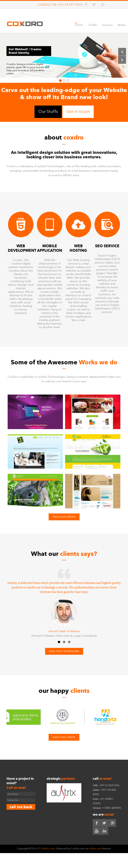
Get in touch (78, 112)
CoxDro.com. (48, 850)
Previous (122, 52)
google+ (112, 824)
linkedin (104, 832)
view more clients (64, 738)
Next (122, 60)
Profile (93, 25)
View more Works (64, 517)
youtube (97, 832)
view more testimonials (64, 652)
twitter (94, 5)
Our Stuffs (48, 112)
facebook (86, 5)
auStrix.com (96, 850)
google (103, 5)
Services (107, 25)
